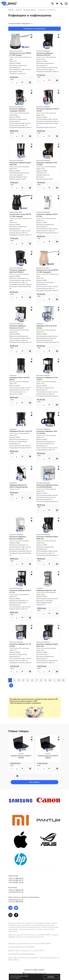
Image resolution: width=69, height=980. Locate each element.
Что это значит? (15, 978)
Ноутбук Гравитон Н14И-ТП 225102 (48, 756)
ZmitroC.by (41, 973)
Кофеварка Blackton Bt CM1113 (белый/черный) (19, 486)
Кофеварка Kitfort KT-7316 (47, 590)
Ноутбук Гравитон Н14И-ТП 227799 (21, 756)
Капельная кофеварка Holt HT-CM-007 (48, 110)
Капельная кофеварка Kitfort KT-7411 (46, 215)
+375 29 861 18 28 (16, 882)
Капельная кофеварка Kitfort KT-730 (19, 591)
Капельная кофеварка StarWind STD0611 (19, 537)
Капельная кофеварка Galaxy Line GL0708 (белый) (48, 486)
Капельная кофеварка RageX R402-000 (19, 164)
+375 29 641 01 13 (16, 899)
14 (63, 680)
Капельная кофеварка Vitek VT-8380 (48, 164)
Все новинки (35, 782)
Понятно (51, 977)
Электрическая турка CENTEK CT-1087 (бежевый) (48, 271)
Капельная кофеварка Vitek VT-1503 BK (48, 432)
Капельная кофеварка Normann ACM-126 (19, 327)
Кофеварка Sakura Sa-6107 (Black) (21, 378)
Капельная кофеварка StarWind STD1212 (46, 54)
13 (59, 680)
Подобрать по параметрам (34, 29)
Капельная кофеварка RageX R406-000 (46, 537)
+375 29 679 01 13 (16, 892)
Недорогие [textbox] (26, 23)
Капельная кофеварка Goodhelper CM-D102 (19, 110)
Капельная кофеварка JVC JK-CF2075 (47, 378)
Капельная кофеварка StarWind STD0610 (19, 271)
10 (50, 680)
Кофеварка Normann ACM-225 (20, 432)
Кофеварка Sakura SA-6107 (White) (48, 327)
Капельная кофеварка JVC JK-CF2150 (20, 645)
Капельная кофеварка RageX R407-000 (46, 645)
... (54, 680)
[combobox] (28, 24)
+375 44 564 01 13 (16, 880)
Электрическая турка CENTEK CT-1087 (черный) (20, 215)
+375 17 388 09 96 (16, 878)
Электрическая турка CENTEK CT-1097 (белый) (20, 54)
